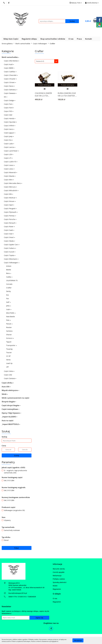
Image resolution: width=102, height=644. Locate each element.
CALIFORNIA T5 (12, 280)
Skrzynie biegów (9, 402)
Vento (8, 360)
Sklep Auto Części (11, 39)
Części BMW (9, 68)
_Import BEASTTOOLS (11, 424)
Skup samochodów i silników (53, 39)
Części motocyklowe (11, 409)
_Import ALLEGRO (10, 417)
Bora (9, 273)
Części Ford (9, 108)
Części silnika (8, 383)
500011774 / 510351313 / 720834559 (22, 597)
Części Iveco (9, 129)
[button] (57, 564)
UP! (7, 367)
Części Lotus (9, 169)
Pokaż (17, 548)
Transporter (11, 345)
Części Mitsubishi (11, 190)
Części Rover (9, 227)
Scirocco (10, 338)
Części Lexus (9, 165)
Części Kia (8, 140)
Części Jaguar (10, 133)
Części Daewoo (10, 93)
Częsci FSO (9, 111)
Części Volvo (9, 371)
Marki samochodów (10, 57)
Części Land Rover (11, 151)
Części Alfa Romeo (12, 61)
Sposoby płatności (60, 582)
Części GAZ (8, 115)
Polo (8, 320)
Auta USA (6, 387)
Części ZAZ (8, 375)
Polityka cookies (59, 579)
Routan (9, 327)
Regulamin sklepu (29, 39)
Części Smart (10, 237)
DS (6, 97)
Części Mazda (10, 176)
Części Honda (10, 118)
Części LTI (8, 158)
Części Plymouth (11, 212)
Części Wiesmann (11, 259)
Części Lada (9, 144)
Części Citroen (10, 82)
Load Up (9, 363)
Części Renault (10, 223)
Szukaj (17, 455)
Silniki (5, 394)
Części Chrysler (10, 79)
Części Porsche (10, 219)
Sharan (9, 335)
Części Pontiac (10, 216)
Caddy (9, 277)
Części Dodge (10, 100)
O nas (71, 39)
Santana (9, 331)
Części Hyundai (10, 122)
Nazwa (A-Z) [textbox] (40, 61)
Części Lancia (10, 147)
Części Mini (9, 180)
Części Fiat (9, 104)
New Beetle (11, 317)
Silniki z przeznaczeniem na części (15, 398)
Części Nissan (10, 201)
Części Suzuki (10, 252)
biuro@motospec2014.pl (18, 593)
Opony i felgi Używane (11, 413)
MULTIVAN (11, 313)
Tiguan (9, 342)
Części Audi (9, 64)
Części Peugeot (10, 208)
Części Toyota (10, 255)
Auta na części (8, 420)
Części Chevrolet (11, 75)
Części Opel (9, 205)
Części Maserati (11, 172)
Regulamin (57, 589)
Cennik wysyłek (59, 572)
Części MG (9, 194)
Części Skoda (10, 241)
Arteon (9, 266)
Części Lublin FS (11, 162)
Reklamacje (57, 576)
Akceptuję (78, 640)
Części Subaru (10, 248)
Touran (9, 352)
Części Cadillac (10, 72)
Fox (7, 299)
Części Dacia (9, 86)
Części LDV (9, 154)
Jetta (9, 306)
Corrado (9, 284)
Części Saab (9, 230)
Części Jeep (9, 136)
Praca (79, 39)
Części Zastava (10, 378)
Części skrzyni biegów (11, 405)
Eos (8, 295)
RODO (55, 586)
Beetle (9, 270)
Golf (8, 302)
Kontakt (89, 39)
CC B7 (8, 356)
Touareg (9, 349)
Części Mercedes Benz (13, 183)
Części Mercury (10, 187)
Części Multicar (10, 198)
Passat (9, 324)
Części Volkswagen (12, 263)
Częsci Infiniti (10, 126)
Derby (8, 291)
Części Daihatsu (11, 90)
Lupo (9, 309)
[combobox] (47, 61)
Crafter (9, 288)
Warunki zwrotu (59, 569)
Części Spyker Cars (12, 245)
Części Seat (9, 234)
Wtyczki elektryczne (10, 390)
